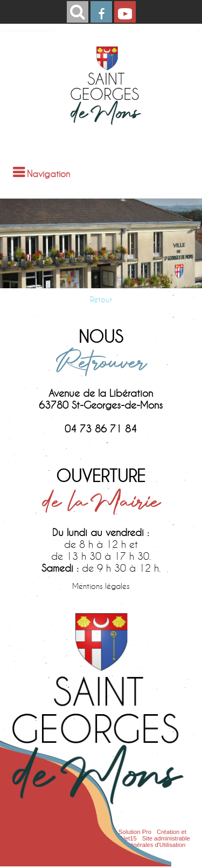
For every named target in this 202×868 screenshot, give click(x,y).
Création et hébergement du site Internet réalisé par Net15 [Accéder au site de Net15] (99, 835)
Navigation (48, 174)
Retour (101, 299)
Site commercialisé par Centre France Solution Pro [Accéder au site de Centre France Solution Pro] (83, 832)
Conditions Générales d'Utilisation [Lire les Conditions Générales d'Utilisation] (141, 845)
